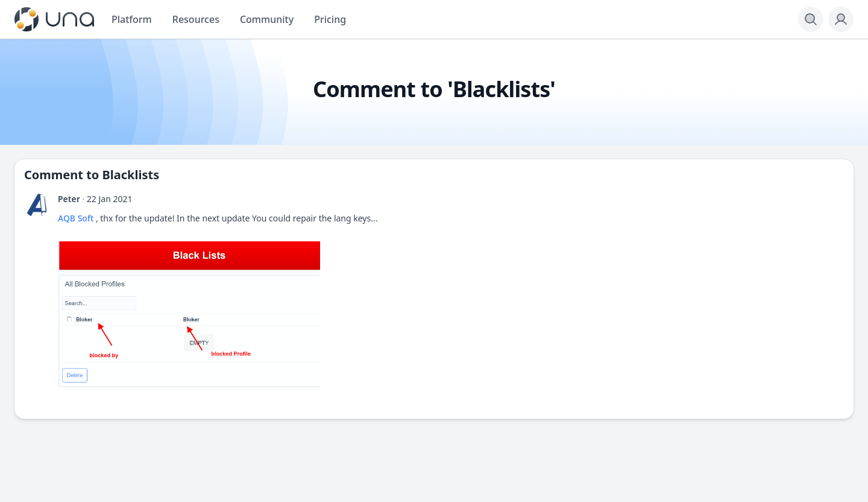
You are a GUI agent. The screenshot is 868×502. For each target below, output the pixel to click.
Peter (69, 199)
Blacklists (131, 175)
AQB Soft (76, 218)
